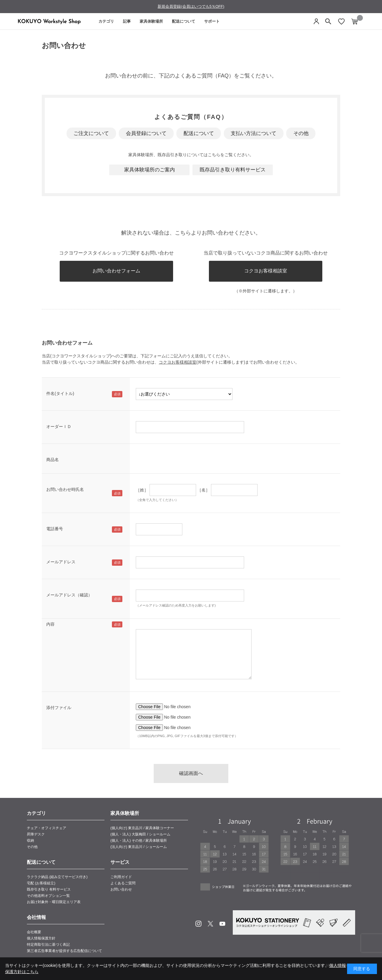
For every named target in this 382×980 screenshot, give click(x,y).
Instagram (198, 924)
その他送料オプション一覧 (48, 896)
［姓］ (142, 490)
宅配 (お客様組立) (41, 883)
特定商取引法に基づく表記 (48, 945)
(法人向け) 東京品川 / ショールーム (139, 847)
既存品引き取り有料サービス (233, 170)
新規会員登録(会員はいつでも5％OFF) (191, 6)
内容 (50, 624)
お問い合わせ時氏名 (65, 489)
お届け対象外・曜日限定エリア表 (54, 902)
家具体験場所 (151, 21)
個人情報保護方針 (41, 938)
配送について (184, 21)
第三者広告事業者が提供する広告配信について (64, 951)
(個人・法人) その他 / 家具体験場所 (139, 841)
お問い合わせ (121, 889)
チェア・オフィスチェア (47, 828)
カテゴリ (106, 21)
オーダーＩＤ (59, 427)
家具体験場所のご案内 (150, 170)
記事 (127, 21)
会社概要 (34, 932)
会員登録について (146, 133)
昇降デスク (36, 834)
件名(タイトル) (60, 393)
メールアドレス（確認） (69, 595)
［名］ (204, 490)
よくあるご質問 (123, 883)
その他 (301, 133)
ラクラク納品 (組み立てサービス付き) (57, 877)
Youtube (222, 924)
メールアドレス (61, 562)
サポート (212, 21)
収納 (30, 841)
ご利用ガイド (121, 877)
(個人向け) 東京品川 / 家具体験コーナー (142, 828)
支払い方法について (254, 133)
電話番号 (55, 529)
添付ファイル (59, 708)
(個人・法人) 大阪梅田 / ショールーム (140, 834)
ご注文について (91, 133)
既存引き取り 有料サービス (49, 889)
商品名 (53, 460)
